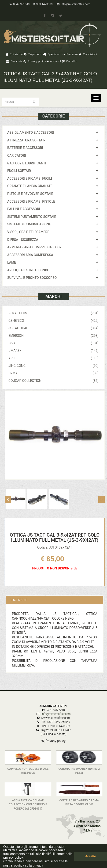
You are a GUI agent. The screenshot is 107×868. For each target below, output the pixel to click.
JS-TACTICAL (53, 328)
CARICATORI (17, 155)
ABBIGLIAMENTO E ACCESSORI (31, 133)
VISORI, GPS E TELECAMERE (28, 232)
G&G (53, 343)
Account (54, 61)
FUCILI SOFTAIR (19, 171)
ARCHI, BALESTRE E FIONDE (28, 270)
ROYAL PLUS (53, 313)
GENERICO (53, 321)
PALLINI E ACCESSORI (24, 209)
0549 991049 (20, 4)
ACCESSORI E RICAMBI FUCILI (30, 178)
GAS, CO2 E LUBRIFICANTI (27, 163)
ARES (53, 358)
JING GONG (53, 366)
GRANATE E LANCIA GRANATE (30, 186)
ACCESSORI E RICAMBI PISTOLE (31, 201)
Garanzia (14, 61)
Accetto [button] (91, 856)
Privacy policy (35, 61)
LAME (12, 262)
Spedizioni (52, 54)
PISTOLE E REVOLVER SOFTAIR (30, 194)
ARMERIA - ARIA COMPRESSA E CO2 (34, 247)
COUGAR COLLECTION (53, 381)
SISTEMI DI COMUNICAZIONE (29, 224)
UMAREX (53, 351)
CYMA (53, 373)
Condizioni (88, 54)
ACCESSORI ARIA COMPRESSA (30, 255)
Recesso (70, 54)
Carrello (69, 61)
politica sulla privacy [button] (29, 865)
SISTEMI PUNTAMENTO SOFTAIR (32, 217)
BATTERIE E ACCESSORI (25, 148)
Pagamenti (33, 54)
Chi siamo (14, 54)
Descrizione (18, 600)
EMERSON (53, 336)
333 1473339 (43, 4)
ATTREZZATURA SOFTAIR (26, 140)
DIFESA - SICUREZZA (23, 240)
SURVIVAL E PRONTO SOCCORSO (32, 278)
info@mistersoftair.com (74, 4)
